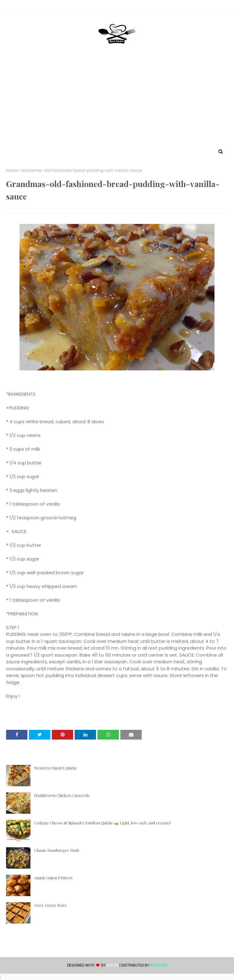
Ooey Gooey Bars (50, 905)
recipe (113, 965)
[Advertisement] (117, 102)
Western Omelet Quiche (56, 768)
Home (12, 171)
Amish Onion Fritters (53, 878)
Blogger (159, 965)
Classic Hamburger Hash (57, 850)
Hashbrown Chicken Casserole (62, 795)
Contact (16, 6)
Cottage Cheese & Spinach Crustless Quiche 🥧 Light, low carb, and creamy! (103, 823)
